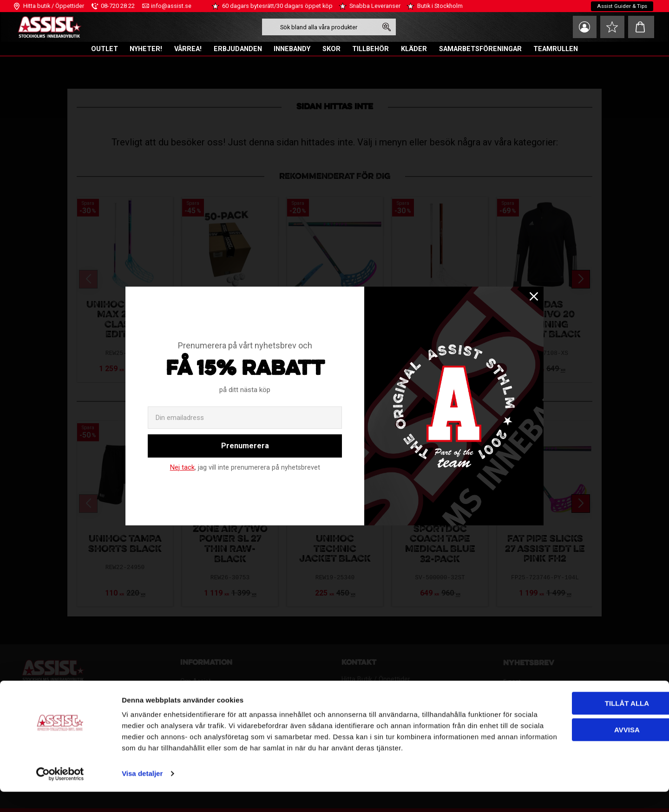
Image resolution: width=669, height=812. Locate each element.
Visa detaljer (142, 794)
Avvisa (568, 738)
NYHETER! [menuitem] (146, 49)
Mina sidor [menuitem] (581, 27)
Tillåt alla (567, 712)
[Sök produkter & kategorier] (317, 27)
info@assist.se (171, 6)
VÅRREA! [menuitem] (188, 49)
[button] (611, 27)
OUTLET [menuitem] (105, 49)
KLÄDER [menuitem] (414, 49)
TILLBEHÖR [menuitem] (371, 49)
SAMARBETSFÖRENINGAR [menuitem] (480, 49)
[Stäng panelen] (655, 704)
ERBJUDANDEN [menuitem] (238, 49)
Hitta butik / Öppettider (54, 6)
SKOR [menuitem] (331, 49)
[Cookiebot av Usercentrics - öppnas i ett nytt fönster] (60, 794)
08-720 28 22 (118, 6)
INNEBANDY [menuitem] (292, 49)
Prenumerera (245, 446)
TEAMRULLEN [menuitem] (556, 49)
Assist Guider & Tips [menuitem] (621, 6)
